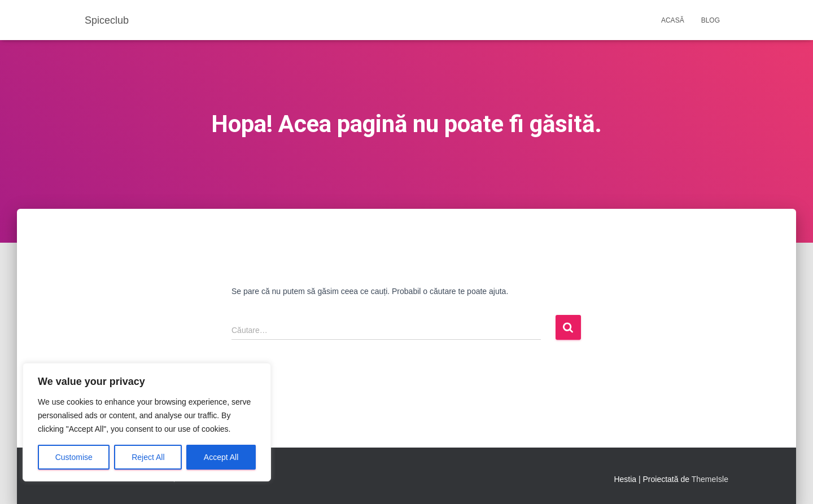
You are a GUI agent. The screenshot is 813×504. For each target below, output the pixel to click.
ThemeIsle (710, 479)
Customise (74, 457)
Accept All (221, 457)
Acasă (673, 20)
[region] (147, 422)
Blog (711, 20)
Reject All (148, 457)
